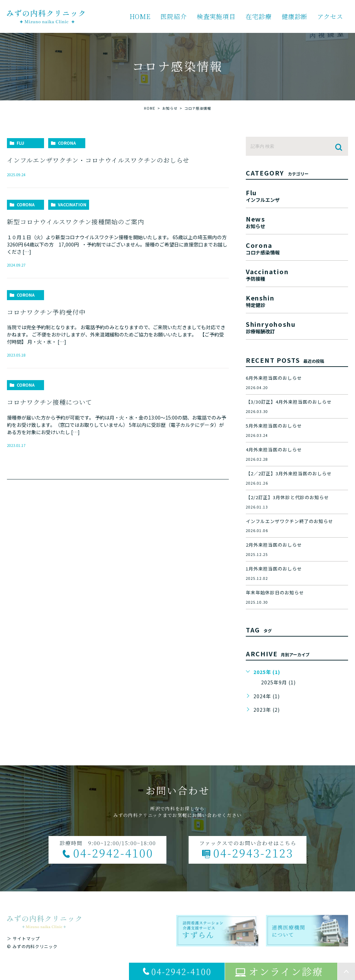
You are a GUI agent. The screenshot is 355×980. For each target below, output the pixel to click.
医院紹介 (174, 16)
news (297, 221)
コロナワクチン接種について (50, 402)
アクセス (330, 16)
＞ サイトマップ (23, 938)
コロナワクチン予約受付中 (46, 312)
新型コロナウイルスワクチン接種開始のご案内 (76, 222)
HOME (140, 16)
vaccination (72, 204)
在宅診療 (259, 16)
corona (67, 143)
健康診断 (295, 16)
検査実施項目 (216, 16)
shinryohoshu (297, 327)
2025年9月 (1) (278, 682)
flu (20, 143)
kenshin (297, 300)
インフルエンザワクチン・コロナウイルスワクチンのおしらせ (98, 160)
